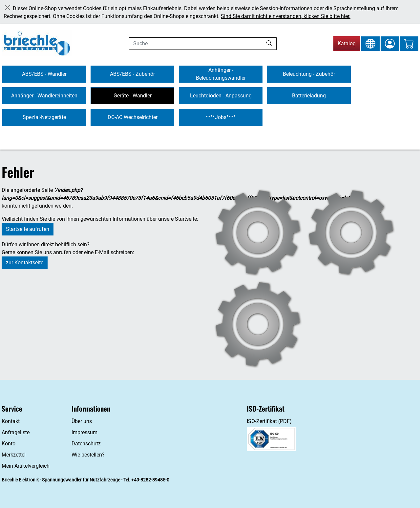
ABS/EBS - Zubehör (132, 74)
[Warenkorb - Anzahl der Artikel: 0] (409, 44)
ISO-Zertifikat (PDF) (269, 421)
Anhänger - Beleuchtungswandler (221, 74)
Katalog (347, 43)
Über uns (82, 421)
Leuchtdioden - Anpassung (221, 96)
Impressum (84, 432)
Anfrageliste (16, 432)
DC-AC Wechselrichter (133, 117)
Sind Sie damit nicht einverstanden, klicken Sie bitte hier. (286, 16)
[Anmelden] (390, 44)
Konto (9, 444)
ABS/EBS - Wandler (44, 74)
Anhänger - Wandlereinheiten (44, 96)
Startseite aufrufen (28, 229)
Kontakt (11, 421)
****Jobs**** (221, 117)
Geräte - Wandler (133, 96)
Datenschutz (86, 444)
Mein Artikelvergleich (26, 466)
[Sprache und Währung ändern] (370, 44)
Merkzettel (14, 455)
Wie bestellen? (88, 455)
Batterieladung (309, 96)
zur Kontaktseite (25, 263)
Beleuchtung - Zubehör (309, 74)
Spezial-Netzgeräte (44, 117)
